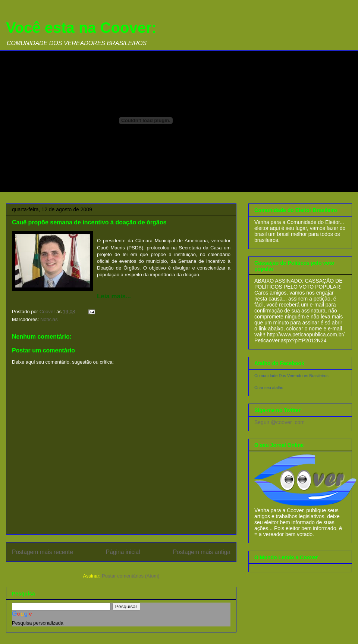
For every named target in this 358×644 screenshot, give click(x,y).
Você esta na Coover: (81, 28)
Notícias (49, 319)
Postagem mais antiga (202, 552)
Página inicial (123, 552)
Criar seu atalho (269, 388)
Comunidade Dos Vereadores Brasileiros (291, 376)
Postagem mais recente (43, 552)
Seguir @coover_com (280, 422)
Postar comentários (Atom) (131, 576)
